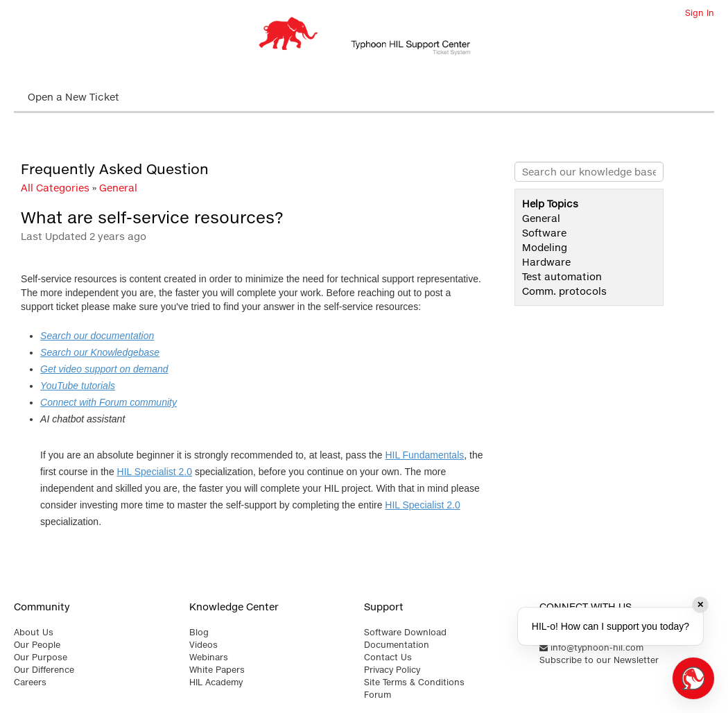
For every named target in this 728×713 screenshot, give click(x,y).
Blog (199, 632)
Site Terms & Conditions (414, 682)
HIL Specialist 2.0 (155, 472)
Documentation (397, 645)
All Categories (55, 188)
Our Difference (44, 670)
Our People (37, 645)
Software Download (405, 632)
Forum (378, 695)
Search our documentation (97, 336)
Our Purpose (41, 657)
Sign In (700, 13)
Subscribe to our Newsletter (599, 660)
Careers (30, 682)
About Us (34, 632)
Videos (203, 645)
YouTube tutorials (78, 386)
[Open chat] (693, 678)
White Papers (217, 670)
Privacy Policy (392, 670)
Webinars (209, 657)
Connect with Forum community (109, 402)
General (118, 188)
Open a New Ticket (73, 97)
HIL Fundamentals (424, 455)
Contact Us (388, 657)
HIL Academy (216, 682)
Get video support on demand (104, 369)
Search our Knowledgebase (100, 352)
